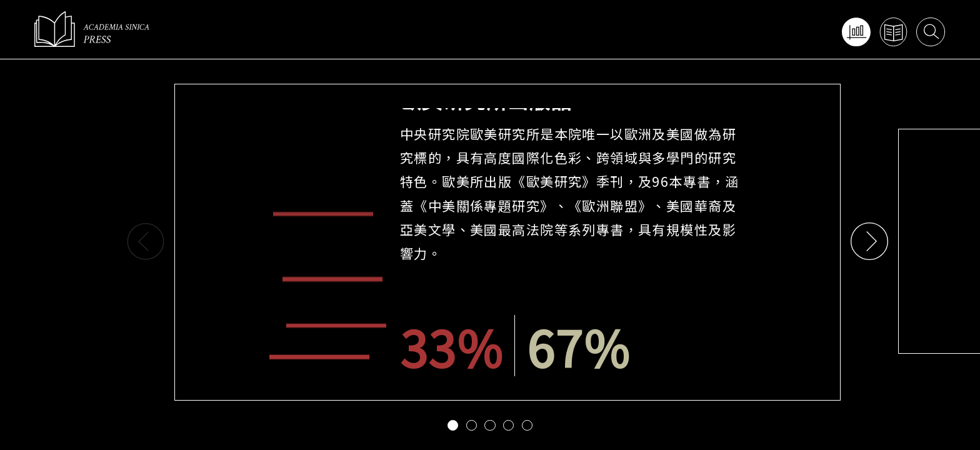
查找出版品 (893, 32)
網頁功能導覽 (855, 32)
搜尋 (930, 32)
